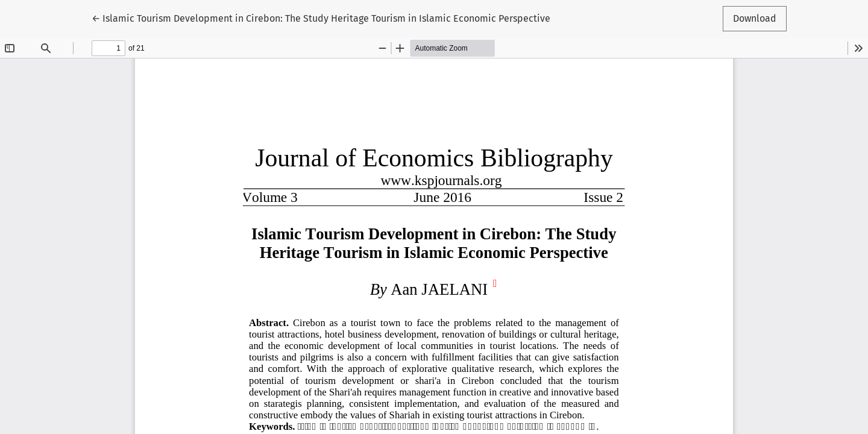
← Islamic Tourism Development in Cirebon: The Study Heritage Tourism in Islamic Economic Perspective (321, 17)
